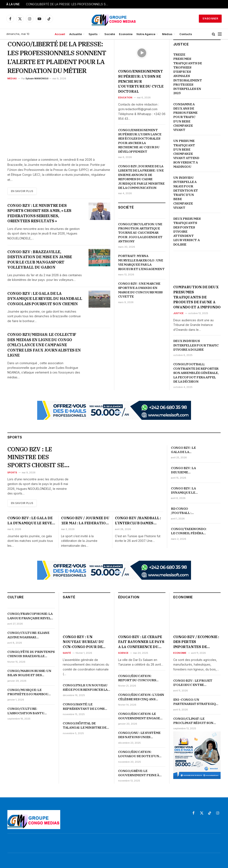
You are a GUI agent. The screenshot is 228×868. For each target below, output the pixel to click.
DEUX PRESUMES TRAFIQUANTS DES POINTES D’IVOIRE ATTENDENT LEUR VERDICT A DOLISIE (187, 231)
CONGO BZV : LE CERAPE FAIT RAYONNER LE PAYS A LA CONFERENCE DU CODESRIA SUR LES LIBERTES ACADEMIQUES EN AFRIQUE (141, 642)
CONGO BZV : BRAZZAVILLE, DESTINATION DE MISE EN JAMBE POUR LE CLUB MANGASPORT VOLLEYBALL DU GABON (40, 260)
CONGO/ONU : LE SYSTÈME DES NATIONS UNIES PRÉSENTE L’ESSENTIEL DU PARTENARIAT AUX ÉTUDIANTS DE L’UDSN (140, 735)
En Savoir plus (22, 191)
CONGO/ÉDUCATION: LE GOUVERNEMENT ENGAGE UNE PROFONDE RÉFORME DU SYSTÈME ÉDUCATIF (142, 716)
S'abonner (210, 19)
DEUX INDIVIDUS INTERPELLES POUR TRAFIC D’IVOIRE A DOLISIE (196, 345)
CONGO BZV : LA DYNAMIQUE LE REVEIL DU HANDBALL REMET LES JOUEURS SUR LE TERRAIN (186, 491)
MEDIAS (12, 78)
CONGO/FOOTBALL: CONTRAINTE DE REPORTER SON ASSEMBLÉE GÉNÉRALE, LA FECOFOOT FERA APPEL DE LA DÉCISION (196, 373)
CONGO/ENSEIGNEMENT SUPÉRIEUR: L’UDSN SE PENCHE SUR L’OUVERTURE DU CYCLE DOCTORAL (141, 81)
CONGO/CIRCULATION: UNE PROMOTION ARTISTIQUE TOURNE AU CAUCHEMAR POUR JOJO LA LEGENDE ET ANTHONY (140, 233)
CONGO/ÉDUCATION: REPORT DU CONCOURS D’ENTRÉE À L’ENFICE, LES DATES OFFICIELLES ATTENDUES (139, 678)
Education (125, 98)
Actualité (76, 34)
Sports (93, 34)
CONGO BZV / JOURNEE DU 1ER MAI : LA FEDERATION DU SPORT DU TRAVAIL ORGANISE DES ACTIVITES (85, 521)
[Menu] (220, 34)
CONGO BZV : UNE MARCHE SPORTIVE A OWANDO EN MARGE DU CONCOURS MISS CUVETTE (140, 290)
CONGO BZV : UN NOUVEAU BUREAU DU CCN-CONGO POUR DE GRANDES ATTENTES (83, 642)
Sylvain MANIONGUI (37, 78)
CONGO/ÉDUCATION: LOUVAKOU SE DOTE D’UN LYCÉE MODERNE (139, 754)
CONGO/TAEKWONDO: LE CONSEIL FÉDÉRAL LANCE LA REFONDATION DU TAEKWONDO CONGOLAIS (189, 531)
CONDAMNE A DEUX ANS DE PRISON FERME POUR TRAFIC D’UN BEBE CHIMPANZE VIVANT (185, 117)
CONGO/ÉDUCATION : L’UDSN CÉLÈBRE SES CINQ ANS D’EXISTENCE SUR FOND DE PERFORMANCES (141, 697)
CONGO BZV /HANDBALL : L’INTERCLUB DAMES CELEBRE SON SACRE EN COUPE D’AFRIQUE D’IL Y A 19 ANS (139, 521)
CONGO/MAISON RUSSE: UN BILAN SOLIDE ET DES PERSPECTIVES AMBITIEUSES (29, 673)
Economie (126, 34)
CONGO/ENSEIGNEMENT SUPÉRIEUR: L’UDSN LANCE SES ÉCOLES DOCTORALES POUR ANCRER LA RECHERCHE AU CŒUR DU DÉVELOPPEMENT (140, 141)
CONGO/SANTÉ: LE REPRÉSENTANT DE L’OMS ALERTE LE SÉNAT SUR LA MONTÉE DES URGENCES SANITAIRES (84, 707)
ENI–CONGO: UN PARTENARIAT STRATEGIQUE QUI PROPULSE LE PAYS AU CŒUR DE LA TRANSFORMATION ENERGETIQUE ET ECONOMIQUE (197, 702)
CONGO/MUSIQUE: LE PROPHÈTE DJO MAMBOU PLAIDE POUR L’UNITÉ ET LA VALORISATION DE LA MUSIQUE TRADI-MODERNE (30, 692)
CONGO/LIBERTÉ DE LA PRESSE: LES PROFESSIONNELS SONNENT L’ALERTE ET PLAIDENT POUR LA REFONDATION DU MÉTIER (68, 4)
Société (110, 34)
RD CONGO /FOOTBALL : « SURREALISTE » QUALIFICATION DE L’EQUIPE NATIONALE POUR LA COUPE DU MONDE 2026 (186, 511)
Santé (67, 653)
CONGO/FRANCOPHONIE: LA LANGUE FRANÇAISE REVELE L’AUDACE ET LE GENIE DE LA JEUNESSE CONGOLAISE (30, 616)
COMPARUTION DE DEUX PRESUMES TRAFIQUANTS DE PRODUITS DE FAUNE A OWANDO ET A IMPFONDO (197, 297)
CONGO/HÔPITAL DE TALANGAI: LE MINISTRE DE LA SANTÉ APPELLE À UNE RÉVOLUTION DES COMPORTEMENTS (85, 726)
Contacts (186, 34)
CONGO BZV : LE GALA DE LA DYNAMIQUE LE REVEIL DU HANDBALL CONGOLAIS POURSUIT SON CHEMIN (45, 299)
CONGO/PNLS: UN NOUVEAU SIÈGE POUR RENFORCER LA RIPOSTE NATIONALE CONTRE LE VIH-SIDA (85, 687)
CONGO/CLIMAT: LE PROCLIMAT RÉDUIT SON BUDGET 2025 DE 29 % (193, 721)
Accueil (60, 34)
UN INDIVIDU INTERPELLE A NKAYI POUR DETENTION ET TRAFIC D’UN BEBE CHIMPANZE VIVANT (186, 193)
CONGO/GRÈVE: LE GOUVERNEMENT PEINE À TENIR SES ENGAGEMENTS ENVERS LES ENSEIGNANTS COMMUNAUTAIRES (140, 773)
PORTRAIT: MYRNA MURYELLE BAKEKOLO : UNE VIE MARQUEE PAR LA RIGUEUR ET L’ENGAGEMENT (141, 262)
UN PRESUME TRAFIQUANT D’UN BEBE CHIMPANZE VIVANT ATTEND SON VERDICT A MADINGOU (186, 154)
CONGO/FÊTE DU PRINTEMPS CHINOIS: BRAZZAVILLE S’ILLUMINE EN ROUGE (31, 654)
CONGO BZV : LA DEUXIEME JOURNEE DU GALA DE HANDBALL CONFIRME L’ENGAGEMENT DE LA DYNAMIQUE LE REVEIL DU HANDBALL (186, 470)
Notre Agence (146, 34)
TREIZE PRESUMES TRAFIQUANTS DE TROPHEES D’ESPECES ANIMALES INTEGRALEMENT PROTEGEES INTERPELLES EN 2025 (188, 74)
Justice (179, 313)
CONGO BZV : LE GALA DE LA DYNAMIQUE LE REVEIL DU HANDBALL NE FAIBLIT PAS (183, 450)
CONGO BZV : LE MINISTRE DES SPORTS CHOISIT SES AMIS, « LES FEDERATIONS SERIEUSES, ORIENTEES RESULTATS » (39, 213)
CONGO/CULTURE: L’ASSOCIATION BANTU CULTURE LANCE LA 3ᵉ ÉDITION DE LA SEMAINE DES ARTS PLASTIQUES (30, 711)
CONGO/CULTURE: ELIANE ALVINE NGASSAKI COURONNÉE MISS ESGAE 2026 (28, 635)
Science (123, 653)
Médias (167, 34)
